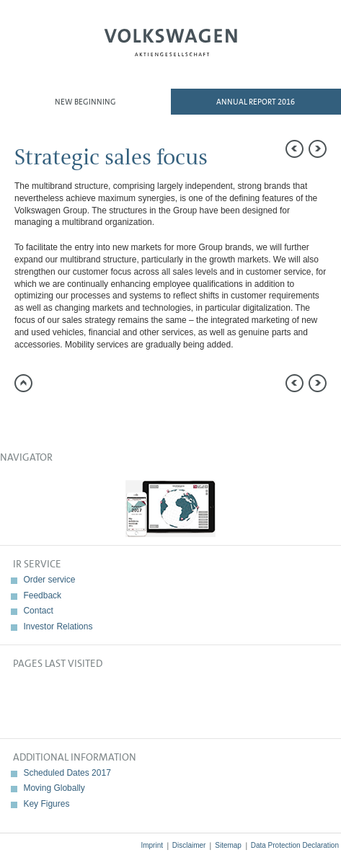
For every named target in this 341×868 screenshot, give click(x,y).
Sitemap (228, 845)
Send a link (25, 417)
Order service (49, 580)
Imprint (152, 845)
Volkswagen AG (171, 40)
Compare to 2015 (54, 417)
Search (289, 48)
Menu (52, 48)
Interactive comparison (141, 417)
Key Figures (46, 804)
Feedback (42, 595)
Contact (38, 611)
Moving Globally (54, 788)
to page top (23, 383)
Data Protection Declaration (295, 845)
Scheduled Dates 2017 (67, 773)
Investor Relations (58, 626)
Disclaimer (189, 845)
